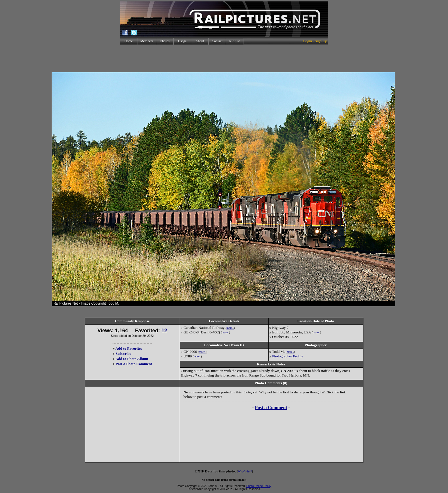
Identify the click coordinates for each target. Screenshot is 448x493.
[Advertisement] (224, 58)
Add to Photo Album (132, 359)
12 (164, 331)
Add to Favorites (129, 348)
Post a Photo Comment (134, 364)
